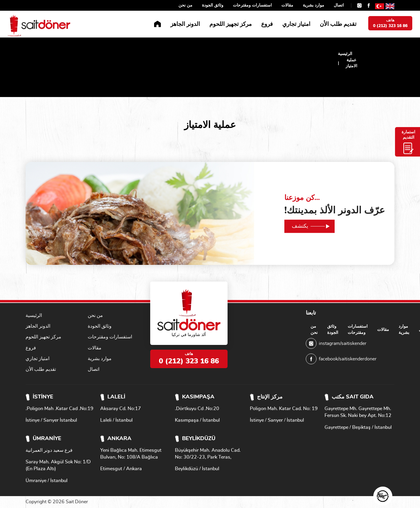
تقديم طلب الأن (338, 24)
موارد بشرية (314, 5)
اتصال (339, 5)
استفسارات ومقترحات (252, 5)
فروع (267, 24)
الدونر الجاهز (185, 24)
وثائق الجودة (213, 5)
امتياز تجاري (296, 24)
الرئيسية (345, 54)
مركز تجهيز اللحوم (231, 24)
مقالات (287, 5)
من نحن (185, 5)
